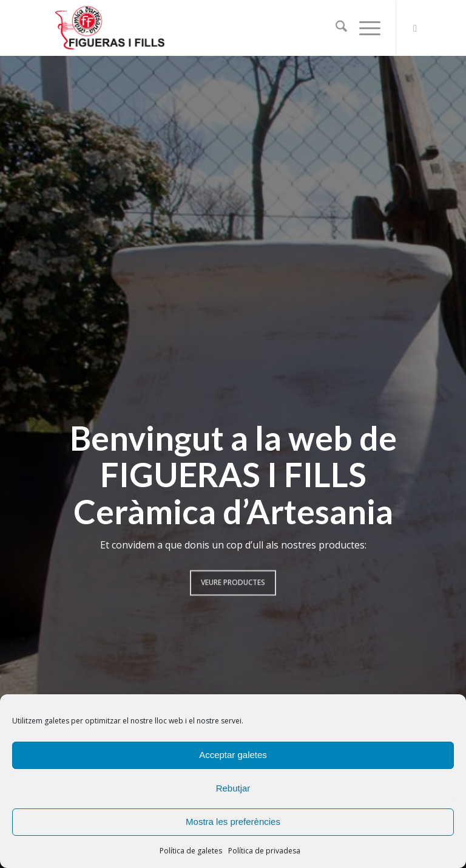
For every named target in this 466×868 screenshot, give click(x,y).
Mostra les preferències (233, 822)
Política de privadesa (264, 851)
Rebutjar (233, 788)
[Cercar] (335, 28)
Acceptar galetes (233, 755)
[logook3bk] (129, 28)
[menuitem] (335, 28)
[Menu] (364, 28)
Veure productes (233, 578)
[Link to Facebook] (415, 28)
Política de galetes (191, 851)
